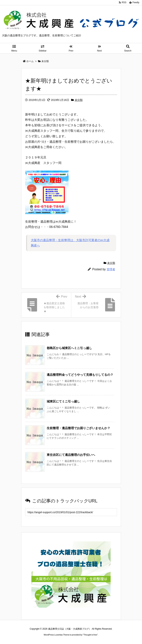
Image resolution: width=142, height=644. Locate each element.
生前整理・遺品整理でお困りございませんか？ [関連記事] (78, 428)
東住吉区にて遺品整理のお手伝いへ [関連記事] (71, 455)
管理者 (111, 269)
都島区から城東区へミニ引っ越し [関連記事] (69, 348)
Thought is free (90, 635)
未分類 (79, 100)
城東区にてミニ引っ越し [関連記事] (63, 401)
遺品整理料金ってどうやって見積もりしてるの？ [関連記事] (80, 375)
